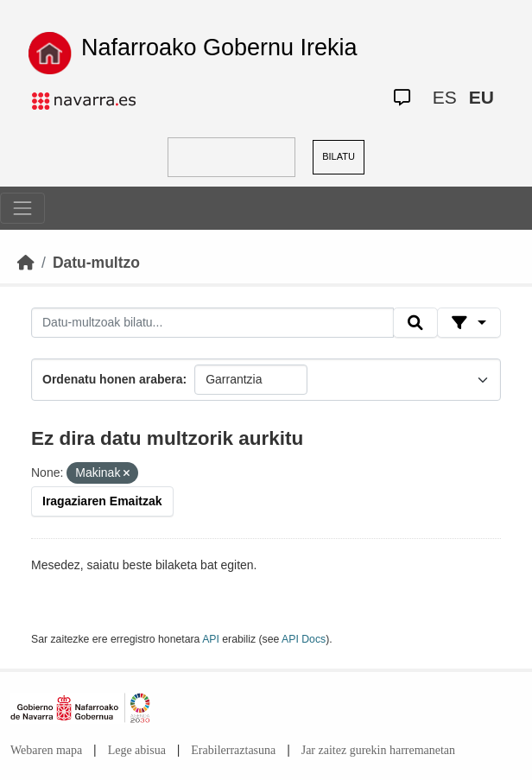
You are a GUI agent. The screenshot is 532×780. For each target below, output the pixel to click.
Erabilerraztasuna (233, 750)
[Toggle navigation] (22, 208)
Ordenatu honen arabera (113, 379)
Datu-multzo (96, 263)
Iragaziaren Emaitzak (102, 501)
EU (481, 97)
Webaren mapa (46, 750)
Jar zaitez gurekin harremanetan (378, 750)
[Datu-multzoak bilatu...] (212, 323)
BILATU (339, 156)
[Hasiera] (26, 263)
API (211, 639)
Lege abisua (137, 750)
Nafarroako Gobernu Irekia (219, 48)
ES (445, 97)
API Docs (304, 639)
